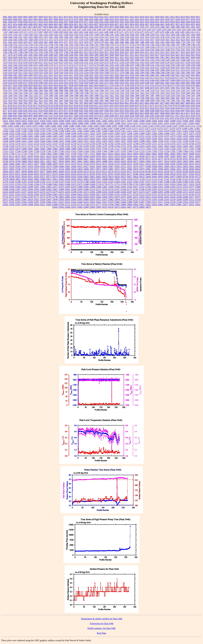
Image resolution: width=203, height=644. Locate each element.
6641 (86, 85)
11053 (166, 123)
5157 (182, 63)
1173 (35, 32)
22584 (49, 194)
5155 (172, 63)
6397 (152, 83)
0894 (91, 27)
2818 (112, 52)
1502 (56, 37)
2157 (96, 47)
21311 (49, 182)
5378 (122, 73)
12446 (55, 134)
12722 (30, 144)
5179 (96, 65)
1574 (61, 40)
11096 (108, 126)
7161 (10, 93)
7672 (122, 101)
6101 (137, 78)
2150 (61, 47)
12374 (154, 128)
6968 (147, 88)
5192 (157, 65)
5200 (198, 65)
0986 (122, 27)
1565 (15, 40)
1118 (34, 30)
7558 (30, 98)
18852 (74, 161)
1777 (127, 45)
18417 (185, 156)
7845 (15, 103)
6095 (112, 78)
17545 (154, 151)
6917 (91, 88)
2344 (147, 50)
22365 (80, 192)
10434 (18, 121)
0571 (86, 22)
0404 (86, 19)
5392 (178, 73)
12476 (198, 134)
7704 (162, 101)
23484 (123, 202)
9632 (25, 118)
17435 (92, 151)
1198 (55, 32)
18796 (18, 161)
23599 (24, 205)
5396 (188, 73)
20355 (111, 174)
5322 (25, 73)
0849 (167, 24)
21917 (136, 187)
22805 (67, 197)
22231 (185, 189)
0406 (96, 19)
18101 (198, 154)
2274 (86, 50)
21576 (43, 184)
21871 (55, 187)
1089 (178, 27)
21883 (86, 187)
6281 (96, 80)
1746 (188, 42)
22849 (105, 197)
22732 (167, 194)
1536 (183, 37)
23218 (173, 200)
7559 (36, 98)
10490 (148, 121)
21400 (92, 182)
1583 (107, 40)
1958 (15, 47)
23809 (129, 205)
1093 (198, 27)
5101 (147, 60)
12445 (49, 134)
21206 (179, 179)
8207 (86, 108)
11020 (154, 123)
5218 (66, 68)
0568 (71, 22)
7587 (101, 98)
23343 (12, 202)
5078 (41, 60)
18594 (67, 159)
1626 (193, 40)
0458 (178, 19)
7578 (81, 98)
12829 (5, 149)
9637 (35, 118)
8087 (183, 103)
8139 (61, 106)
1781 (147, 45)
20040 (191, 169)
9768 (192, 118)
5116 (20, 63)
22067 (55, 189)
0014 (66, 17)
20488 (154, 174)
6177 (183, 78)
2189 (36, 50)
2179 (198, 47)
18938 (129, 161)
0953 (101, 27)
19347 (24, 167)
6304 (152, 80)
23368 (30, 202)
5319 (10, 73)
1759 (56, 45)
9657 (70, 118)
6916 (86, 88)
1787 (178, 45)
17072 (98, 149)
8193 (25, 108)
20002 (173, 169)
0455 (162, 19)
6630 (36, 85)
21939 (148, 187)
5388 (157, 73)
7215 (117, 93)
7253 (167, 93)
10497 (167, 121)
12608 (18, 139)
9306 (167, 116)
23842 (136, 205)
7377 (41, 95)
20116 (92, 172)
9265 (86, 116)
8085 (178, 103)
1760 (61, 45)
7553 (15, 98)
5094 (122, 60)
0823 (86, 24)
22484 (154, 192)
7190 (86, 93)
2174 (178, 47)
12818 (136, 146)
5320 (15, 73)
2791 (36, 52)
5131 (86, 63)
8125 (25, 106)
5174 (71, 65)
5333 (81, 73)
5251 (30, 70)
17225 (160, 149)
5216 (56, 68)
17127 (117, 149)
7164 (15, 93)
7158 (193, 90)
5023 (183, 55)
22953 (167, 197)
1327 (61, 35)
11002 (99, 123)
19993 (154, 169)
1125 (69, 30)
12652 (92, 141)
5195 (173, 65)
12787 (105, 146)
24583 (123, 207)
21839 (12, 187)
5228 (112, 68)
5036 (51, 57)
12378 (172, 128)
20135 (117, 172)
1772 (117, 45)
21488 (167, 182)
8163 (117, 106)
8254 (193, 108)
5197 (183, 65)
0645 (178, 22)
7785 (178, 101)
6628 (25, 85)
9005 (178, 113)
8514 (117, 113)
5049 (107, 57)
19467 (111, 167)
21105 (142, 179)
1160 (169, 30)
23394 (43, 202)
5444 (142, 75)
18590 (61, 159)
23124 (136, 200)
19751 (55, 169)
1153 (134, 30)
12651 (86, 141)
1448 (5, 37)
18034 (129, 154)
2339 (122, 50)
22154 (111, 189)
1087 (167, 27)
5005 (96, 55)
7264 (10, 95)
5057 (142, 57)
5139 (127, 63)
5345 (101, 73)
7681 (132, 101)
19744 (43, 169)
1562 (198, 37)
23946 (67, 207)
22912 (136, 197)
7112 (112, 90)
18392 (173, 156)
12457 (123, 134)
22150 (105, 189)
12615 (61, 139)
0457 (173, 19)
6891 (71, 88)
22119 (92, 189)
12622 (105, 139)
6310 (183, 80)
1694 (167, 42)
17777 (36, 154)
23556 (185, 202)
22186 (142, 189)
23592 (5, 205)
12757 (179, 144)
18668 (117, 159)
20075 (37, 172)
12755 (173, 144)
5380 (127, 73)
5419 (81, 75)
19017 (160, 161)
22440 (117, 192)
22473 (136, 192)
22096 (86, 189)
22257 (24, 192)
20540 (12, 177)
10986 (25, 123)
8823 (142, 113)
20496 (167, 174)
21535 (24, 184)
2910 (142, 52)
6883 (41, 88)
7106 (102, 90)
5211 (30, 68)
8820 (137, 113)
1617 (152, 40)
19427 (86, 167)
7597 (132, 98)
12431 (24, 134)
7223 (147, 93)
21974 (185, 187)
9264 (81, 116)
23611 (43, 205)
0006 (30, 17)
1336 (86, 35)
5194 (167, 65)
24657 (129, 207)
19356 (30, 167)
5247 (10, 70)
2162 (117, 47)
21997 (18, 189)
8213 (117, 108)
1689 (147, 42)
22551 (12, 194)
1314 (5, 35)
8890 (147, 113)
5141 (137, 63)
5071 (5, 60)
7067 (193, 88)
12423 (185, 131)
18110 (5, 156)
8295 (25, 111)
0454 (157, 19)
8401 (142, 111)
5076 (31, 60)
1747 (193, 42)
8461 (5, 113)
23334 (198, 200)
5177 (86, 65)
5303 (137, 70)
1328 (66, 35)
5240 (173, 68)
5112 (198, 60)
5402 (20, 75)
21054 (130, 179)
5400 (10, 75)
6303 (147, 80)
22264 (30, 192)
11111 (193, 126)
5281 (71, 70)
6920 (107, 88)
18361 (135, 156)
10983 (6, 123)
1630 (198, 40)
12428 (5, 134)
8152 (101, 106)
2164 (127, 47)
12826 (185, 146)
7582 (86, 98)
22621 (67, 194)
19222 (154, 164)
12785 (92, 146)
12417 (154, 131)
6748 (127, 85)
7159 (198, 90)
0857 (5, 27)
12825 (179, 146)
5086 (81, 60)
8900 (173, 113)
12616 (67, 139)
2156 (91, 47)
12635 (185, 139)
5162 (10, 65)
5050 (112, 57)
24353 (105, 207)
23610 (36, 205)
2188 (30, 50)
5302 (132, 70)
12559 (160, 136)
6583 (20, 85)
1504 (66, 37)
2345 (152, 50)
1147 (104, 30)
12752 (160, 144)
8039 (122, 103)
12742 (111, 144)
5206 (5, 68)
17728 (24, 154)
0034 (142, 17)
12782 (74, 146)
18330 (117, 156)
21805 (148, 184)
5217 (61, 68)
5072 (10, 60)
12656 (117, 141)
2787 (15, 52)
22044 (30, 189)
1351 (157, 35)
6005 (10, 78)
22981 (12, 200)
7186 (66, 93)
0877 (41, 27)
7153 (167, 90)
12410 (117, 131)
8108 (198, 103)
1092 (193, 27)
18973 (136, 161)
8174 (157, 106)
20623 (123, 177)
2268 (56, 50)
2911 (147, 52)
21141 (160, 179)
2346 (157, 50)
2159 (107, 47)
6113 (152, 78)
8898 (162, 113)
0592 (122, 22)
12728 (61, 144)
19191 (129, 164)
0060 (15, 19)
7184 (56, 93)
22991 (24, 200)
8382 (86, 111)
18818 (30, 161)
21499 (185, 182)
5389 (162, 73)
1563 (5, 40)
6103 (147, 78)
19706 (18, 169)
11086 (65, 126)
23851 (142, 205)
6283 (107, 80)
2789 (25, 52)
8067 (157, 103)
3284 (41, 55)
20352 (105, 174)
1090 (183, 27)
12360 (67, 128)
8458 (198, 111)
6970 (152, 88)
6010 (20, 78)
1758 (51, 45)
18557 (49, 159)
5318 (5, 73)
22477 (148, 192)
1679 (101, 42)
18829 (61, 161)
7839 (10, 103)
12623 (111, 139)
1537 (188, 37)
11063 (4, 126)
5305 (147, 70)
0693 (46, 24)
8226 (152, 108)
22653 (86, 194)
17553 (160, 151)
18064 (148, 154)
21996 (12, 189)
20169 (166, 172)
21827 (185, 184)
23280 (179, 200)
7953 (56, 103)
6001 (198, 75)
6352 (51, 83)
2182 (15, 50)
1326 (56, 35)
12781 (67, 146)
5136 (111, 63)
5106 (173, 60)
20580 (61, 177)
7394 (71, 95)
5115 (15, 63)
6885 (51, 88)
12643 (36, 141)
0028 (112, 17)
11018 (142, 123)
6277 (76, 80)
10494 (154, 121)
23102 (123, 200)
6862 (198, 85)
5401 (15, 75)
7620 (30, 101)
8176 (167, 106)
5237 (157, 68)
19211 (142, 164)
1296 (187, 32)
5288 (101, 70)
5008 (112, 55)
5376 (112, 73)
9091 (15, 116)
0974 (107, 27)
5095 (127, 60)
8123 (20, 106)
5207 (10, 68)
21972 (179, 187)
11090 (78, 126)
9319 (198, 116)
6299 (127, 80)
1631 (5, 42)
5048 (101, 57)
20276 (55, 174)
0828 (101, 24)
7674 (127, 101)
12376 (160, 128)
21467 (142, 182)
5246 (5, 70)
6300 (132, 80)
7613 (5, 101)
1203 (81, 32)
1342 (117, 35)
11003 (105, 123)
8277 (5, 111)
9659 (76, 118)
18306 (86, 156)
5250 (25, 70)
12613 (49, 139)
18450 (198, 156)
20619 (111, 177)
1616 (147, 40)
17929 (74, 154)
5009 (117, 55)
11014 (130, 123)
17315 (5, 151)
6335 (15, 83)
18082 (173, 154)
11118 (18, 128)
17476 (123, 151)
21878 (67, 187)
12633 (173, 139)
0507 (15, 22)
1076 (142, 27)
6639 (76, 85)
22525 (198, 192)
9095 (30, 116)
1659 (41, 42)
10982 (198, 121)
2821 (127, 52)
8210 (101, 108)
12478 (12, 136)
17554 (167, 151)
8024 (112, 103)
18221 (42, 156)
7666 (107, 101)
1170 (21, 32)
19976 (142, 169)
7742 (167, 101)
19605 (167, 167)
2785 (5, 52)
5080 (51, 60)
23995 (98, 207)
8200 (56, 108)
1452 (25, 37)
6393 (137, 83)
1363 (167, 35)
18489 (24, 159)
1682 (112, 42)
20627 (129, 177)
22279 (55, 192)
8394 (127, 111)
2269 (61, 50)
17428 (80, 151)
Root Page (101, 633)
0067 (51, 19)
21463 (136, 182)
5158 (187, 63)
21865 (49, 187)
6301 (137, 80)
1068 (127, 27)
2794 (46, 52)
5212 (36, 68)
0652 (10, 24)
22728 (160, 194)
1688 (142, 42)
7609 (183, 98)
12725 (49, 144)
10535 (179, 121)
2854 (137, 52)
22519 (191, 192)
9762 (167, 118)
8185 (5, 108)
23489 (129, 202)
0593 (127, 22)
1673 (76, 42)
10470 (117, 121)
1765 (86, 45)
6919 (101, 88)
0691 (36, 24)
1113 (10, 30)
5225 (96, 68)
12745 (123, 144)
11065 (10, 126)
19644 (198, 167)
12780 (61, 146)
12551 (142, 136)
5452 (183, 75)
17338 (24, 151)
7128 (122, 90)
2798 (66, 52)
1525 (157, 37)
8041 (127, 103)
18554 (43, 159)
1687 (137, 42)
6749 (132, 85)
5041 (76, 57)
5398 (198, 73)
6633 (51, 85)
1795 (10, 47)
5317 (198, 70)
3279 (15, 55)
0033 (137, 17)
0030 (122, 17)
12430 (18, 134)
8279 (10, 111)
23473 (105, 202)
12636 (191, 139)
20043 (198, 169)
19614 (173, 167)
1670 (61, 42)
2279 (112, 50)
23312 (191, 200)
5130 (81, 63)
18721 (148, 159)
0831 (117, 24)
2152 (71, 47)
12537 (92, 136)
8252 (183, 108)
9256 (66, 116)
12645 (49, 141)
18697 (136, 159)
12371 (135, 128)
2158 (101, 47)
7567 (51, 98)
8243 (167, 108)
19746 (49, 169)
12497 (86, 136)
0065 (41, 19)
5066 (183, 57)
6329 (5, 83)
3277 (5, 55)
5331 (71, 73)
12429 (12, 134)
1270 (116, 32)
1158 (159, 30)
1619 (162, 40)
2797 (61, 52)
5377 (117, 73)
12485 (55, 136)
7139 (132, 90)
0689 (25, 24)
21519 (5, 184)
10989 (43, 123)
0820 (71, 24)
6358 (81, 83)
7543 (183, 95)
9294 (127, 116)
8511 (112, 113)
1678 (96, 42)
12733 (80, 144)
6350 (46, 83)
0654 (15, 24)
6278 (81, 80)
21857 (36, 187)
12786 (98, 146)
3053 (183, 52)
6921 (112, 88)
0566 (61, 22)
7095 (81, 90)
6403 (167, 83)
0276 (76, 19)
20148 (148, 172)
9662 (86, 118)
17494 (129, 151)
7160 (5, 93)
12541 (105, 136)
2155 (86, 47)
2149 (56, 47)
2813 (86, 52)
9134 (56, 116)
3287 (56, 55)
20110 (86, 172)
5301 (127, 70)
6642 (91, 85)
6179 (188, 78)
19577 (142, 167)
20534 (5, 177)
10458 (86, 121)
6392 (132, 83)
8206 (81, 108)
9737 (111, 118)
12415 (142, 131)
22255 (18, 192)
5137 (116, 63)
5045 (86, 57)
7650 (71, 101)
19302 (185, 164)
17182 (148, 149)
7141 (142, 90)
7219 (127, 93)
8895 (152, 113)
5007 (107, 55)
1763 (76, 45)
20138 (135, 172)
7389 (66, 95)
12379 (178, 128)
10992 (62, 123)
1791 (198, 45)
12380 (185, 128)
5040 (71, 57)
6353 (56, 83)
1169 (15, 32)
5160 (198, 63)
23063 (80, 200)
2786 (10, 52)
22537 (5, 194)
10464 (111, 121)
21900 (111, 187)
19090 (49, 164)
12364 (91, 128)
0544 (41, 22)
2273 (81, 50)
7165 (20, 93)
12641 (24, 141)
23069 (86, 200)
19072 (24, 164)
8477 (41, 113)
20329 (80, 174)
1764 (81, 45)
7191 (91, 93)
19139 (92, 164)
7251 (157, 93)
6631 (41, 85)
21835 (198, 184)
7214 (112, 93)
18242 (55, 156)
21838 (5, 187)
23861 (160, 205)
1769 (107, 45)
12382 (197, 128)
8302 (30, 111)
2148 (51, 47)
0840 (157, 24)
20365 (123, 174)
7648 (66, 101)
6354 (61, 83)
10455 (74, 121)
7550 (5, 98)
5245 (198, 68)
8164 (122, 106)
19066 (12, 164)
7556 (20, 98)
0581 (91, 22)
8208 (91, 108)
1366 (183, 35)
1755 (36, 45)
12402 (80, 131)
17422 (74, 151)
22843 (98, 197)
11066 (16, 126)
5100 (142, 60)
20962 (86, 179)
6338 (30, 83)
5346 (107, 73)
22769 (30, 197)
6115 (157, 78)
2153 (76, 47)
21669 (67, 184)
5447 (157, 75)
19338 (12, 167)
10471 (123, 121)
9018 (193, 113)
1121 (49, 30)
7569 (61, 98)
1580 (91, 40)
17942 (80, 154)
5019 (167, 55)
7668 (112, 101)
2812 (81, 52)
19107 (61, 164)
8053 (142, 103)
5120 (35, 63)
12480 (24, 136)
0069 (61, 19)
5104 (163, 60)
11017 (136, 123)
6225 (30, 80)
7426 (122, 95)
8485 (66, 113)
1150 (119, 30)
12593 (185, 136)
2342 (137, 50)
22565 (36, 194)
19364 (43, 167)
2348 (167, 50)
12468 (167, 134)
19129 (86, 164)
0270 (71, 19)
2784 (198, 50)
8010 (101, 103)
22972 (198, 197)
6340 (41, 83)
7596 (127, 98)
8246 (173, 108)
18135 (18, 156)
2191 (46, 50)
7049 (173, 88)
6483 (178, 83)
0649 (193, 22)
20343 (98, 174)
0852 (178, 24)
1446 (198, 35)
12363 (85, 128)
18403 (179, 156)
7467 (147, 95)
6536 (5, 85)
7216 (122, 93)
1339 (101, 35)
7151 (157, 90)
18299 (80, 156)
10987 (31, 123)
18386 (160, 156)
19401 (67, 167)
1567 (25, 40)
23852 (148, 205)
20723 (198, 177)
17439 (98, 151)
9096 (36, 116)
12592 (179, 136)
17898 (61, 154)
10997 (87, 123)
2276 (96, 50)
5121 (40, 63)
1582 (101, 40)
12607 (12, 139)
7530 (173, 95)
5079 (46, 60)
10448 (61, 121)
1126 (74, 30)
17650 (198, 151)
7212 (101, 93)
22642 (80, 194)
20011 (179, 169)
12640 (18, 141)
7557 (25, 98)
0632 (142, 22)
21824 (179, 184)
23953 (74, 207)
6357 (76, 83)
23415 (61, 202)
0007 (36, 17)
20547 (18, 177)
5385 (147, 73)
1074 (132, 27)
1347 (137, 35)
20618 (105, 177)
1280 (167, 32)
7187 (71, 93)
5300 (122, 70)
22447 (129, 192)
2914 (162, 52)
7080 (26, 90)
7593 (112, 98)
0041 (162, 17)
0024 (96, 17)
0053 (178, 17)
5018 (162, 55)
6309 (178, 80)
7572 (66, 98)
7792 (183, 101)
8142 (66, 106)
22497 (173, 192)
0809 (66, 24)
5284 (86, 70)
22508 (179, 192)
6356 (71, 83)
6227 (41, 80)
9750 (126, 118)
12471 (173, 134)
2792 (41, 52)
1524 (152, 37)
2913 (157, 52)
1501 (51, 37)
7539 (178, 95)
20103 (68, 172)
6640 (81, 85)
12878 (12, 149)
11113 (6, 128)
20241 (18, 174)
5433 (127, 75)
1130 (94, 30)
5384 (142, 73)
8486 (71, 113)
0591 (117, 22)
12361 (73, 128)
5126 (66, 63)
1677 (91, 42)
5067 (188, 57)
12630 (154, 139)
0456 (167, 19)
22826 (80, 197)
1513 (96, 37)
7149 (147, 90)
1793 (5, 47)
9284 (107, 116)
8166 (132, 106)
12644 (43, 141)
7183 (51, 93)
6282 (101, 80)
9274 (96, 116)
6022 (56, 78)
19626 (185, 167)
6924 (127, 88)
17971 (86, 154)
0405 (91, 19)
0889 (81, 27)
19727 (36, 169)
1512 (91, 37)
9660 (81, 118)
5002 (81, 55)
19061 (191, 161)
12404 (86, 131)
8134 (51, 106)
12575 (173, 136)
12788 (111, 146)
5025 (193, 55)
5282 (76, 70)
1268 (111, 32)
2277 (101, 50)
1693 (162, 42)
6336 (20, 83)
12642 (30, 141)
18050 (136, 154)
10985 (18, 123)
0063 (30, 19)
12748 (136, 144)
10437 (36, 121)
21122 (154, 179)
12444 (43, 134)
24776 (136, 207)
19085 (43, 164)
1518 (122, 37)
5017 (157, 55)
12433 (30, 134)
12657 (123, 141)
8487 (76, 113)
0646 (183, 22)
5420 (86, 75)
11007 (111, 123)
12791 (123, 146)
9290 (112, 116)
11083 (47, 126)
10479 (129, 121)
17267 (179, 149)
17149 (123, 149)
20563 (36, 177)
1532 (167, 37)
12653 (98, 141)
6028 (86, 78)
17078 (105, 149)
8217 (137, 108)
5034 (41, 57)
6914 (76, 88)
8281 (15, 111)
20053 (12, 172)
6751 (142, 85)
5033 (36, 57)
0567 (66, 22)
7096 (86, 90)
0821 (76, 24)
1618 (157, 40)
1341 (112, 35)
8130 (46, 106)
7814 (193, 101)
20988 (105, 179)
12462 (154, 134)
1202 (76, 32)
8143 (71, 106)
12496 (80, 136)
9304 (157, 116)
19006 (148, 161)
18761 (185, 159)
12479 (18, 136)
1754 (30, 45)
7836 (5, 103)
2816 (101, 52)
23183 (154, 200)
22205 (154, 189)
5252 (36, 70)
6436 (173, 83)
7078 (15, 90)
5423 (101, 75)
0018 (81, 17)
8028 (117, 103)
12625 (123, 139)
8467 (15, 113)
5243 (188, 68)
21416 (98, 182)
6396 (147, 83)
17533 (142, 151)
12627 (136, 139)
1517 (117, 37)
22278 (49, 192)
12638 (5, 141)
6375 (107, 83)
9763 (172, 118)
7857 (30, 103)
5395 (183, 73)
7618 (20, 101)
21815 (167, 184)
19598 (154, 167)
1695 (173, 42)
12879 (18, 149)
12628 (142, 139)
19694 (12, 169)
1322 (41, 35)
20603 (92, 177)
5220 (71, 68)
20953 (80, 179)
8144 (76, 106)
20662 (167, 177)
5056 (137, 57)
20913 (55, 179)
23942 (55, 207)
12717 (24, 144)
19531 (129, 167)
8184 (198, 106)
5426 (117, 75)
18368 (142, 156)
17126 (111, 149)
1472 (41, 37)
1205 (91, 32)
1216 (101, 32)
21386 (86, 182)
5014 (142, 55)
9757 (147, 118)
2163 (122, 47)
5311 (178, 70)
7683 (137, 101)
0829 (107, 24)
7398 (76, 95)
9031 (5, 116)
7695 (142, 101)
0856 (198, 24)
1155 (144, 30)
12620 (92, 139)
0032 (132, 17)
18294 (73, 156)
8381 (81, 111)
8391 (112, 111)
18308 (92, 156)
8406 (147, 111)
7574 (71, 98)
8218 (142, 108)
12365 (98, 128)
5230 (122, 68)
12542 (111, 136)
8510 (107, 113)
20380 (136, 174)
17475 (117, 151)
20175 (173, 172)
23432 (67, 202)
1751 (15, 45)
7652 (76, 101)
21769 (123, 184)
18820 (36, 161)
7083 (41, 90)
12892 (80, 149)
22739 (173, 194)
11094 (102, 126)
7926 (51, 103)
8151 (96, 106)
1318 (25, 35)
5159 (193, 63)
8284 (20, 111)
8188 (10, 108)
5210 (25, 68)
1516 (112, 37)
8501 (101, 113)
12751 (154, 144)
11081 (41, 126)
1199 (60, 32)
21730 (105, 184)
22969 (185, 197)
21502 (198, 182)
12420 (173, 131)
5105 (168, 60)
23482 (117, 202)
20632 (142, 177)
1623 (178, 40)
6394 (142, 83)
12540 (98, 136)
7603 (157, 98)
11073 (23, 126)
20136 (123, 172)
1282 (177, 32)
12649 (74, 141)
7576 (76, 98)
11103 (151, 126)
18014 (111, 154)
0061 (20, 19)
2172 (167, 47)
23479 (111, 202)
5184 (122, 65)
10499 (173, 121)
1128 (84, 30)
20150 (154, 172)
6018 (36, 78)
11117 (12, 128)
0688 (20, 24)
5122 (45, 63)
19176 (117, 164)
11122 (30, 128)
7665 (101, 101)
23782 (105, 205)
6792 (178, 85)
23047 (49, 200)
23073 (105, 200)
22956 (173, 197)
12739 (98, 144)
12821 (154, 146)
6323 (193, 80)
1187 (40, 32)
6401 (162, 83)
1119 (39, 30)
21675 (80, 184)
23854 (154, 205)
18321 (104, 156)
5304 (142, 70)
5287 (96, 70)
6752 (147, 85)
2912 (152, 52)
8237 (162, 108)
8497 (86, 113)
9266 (91, 116)
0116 (66, 19)
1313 (197, 32)
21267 (197, 179)
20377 (129, 174)
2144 (30, 47)
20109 (80, 172)
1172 (31, 32)
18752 (173, 159)
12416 (148, 131)
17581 (173, 151)
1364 (173, 35)
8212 (112, 108)
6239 (56, 80)
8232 (157, 108)
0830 (112, 24)
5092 (112, 60)
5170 (51, 65)
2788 (20, 52)
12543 (117, 136)
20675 (173, 177)
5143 (147, 63)
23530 (173, 202)
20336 (92, 174)
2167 (142, 47)
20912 (49, 179)
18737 (160, 159)
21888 (92, 187)
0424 (142, 19)
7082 (36, 90)
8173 (152, 106)
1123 (59, 30)
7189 (81, 93)
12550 (136, 136)
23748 (86, 205)
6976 (167, 88)
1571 (46, 40)
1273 (131, 32)
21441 (123, 182)
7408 (96, 95)
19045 (179, 161)
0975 (112, 27)
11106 (169, 126)
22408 (98, 192)
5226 (101, 68)
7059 (183, 88)
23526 (167, 202)
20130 (98, 172)
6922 (117, 88)
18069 (160, 154)
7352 (30, 95)
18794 (12, 161)
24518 (111, 207)
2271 (71, 50)
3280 (20, 55)
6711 (107, 85)
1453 (30, 37)
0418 (112, 19)
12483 (43, 136)
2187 (25, 50)
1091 (188, 27)
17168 (136, 149)
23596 (12, 205)
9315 (188, 116)
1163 (184, 30)
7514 (162, 95)
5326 (46, 73)
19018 (167, 161)
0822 (81, 24)
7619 (25, 101)
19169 (111, 164)
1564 (10, 40)
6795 (193, 85)
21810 (154, 184)
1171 (25, 32)
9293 (122, 116)
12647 (61, 141)
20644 (154, 177)
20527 (185, 174)
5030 (20, 57)
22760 (24, 197)
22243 (5, 192)
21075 (136, 179)
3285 (46, 55)
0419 (117, 19)
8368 (46, 111)
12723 (36, 144)
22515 (185, 192)
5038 (61, 57)
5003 (86, 55)
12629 (148, 139)
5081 (56, 60)
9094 (25, 116)
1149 (114, 30)
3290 (71, 55)
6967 (142, 88)
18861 (80, 161)
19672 (5, 169)
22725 (154, 194)
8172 (147, 106)
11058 (191, 123)
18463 (12, 159)
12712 (5, 144)
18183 (36, 156)
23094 (117, 200)
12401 (74, 131)
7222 (142, 93)
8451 (193, 111)
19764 (61, 169)
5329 (61, 73)
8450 (188, 111)
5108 (183, 60)
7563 (41, 98)
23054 (67, 200)
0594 (132, 22)
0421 (127, 19)
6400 (157, 83)
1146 (99, 30)
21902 (117, 187)
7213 (107, 93)
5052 (122, 57)
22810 (74, 197)
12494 (74, 136)
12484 (49, 136)
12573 (167, 136)
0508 (20, 22)
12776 (43, 146)
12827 (191, 146)
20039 (185, 169)
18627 (86, 159)
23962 (80, 207)
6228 (46, 80)
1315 (10, 35)
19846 (86, 169)
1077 (147, 27)
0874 (25, 27)
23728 (74, 205)
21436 (117, 182)
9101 (46, 116)
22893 (129, 197)
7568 (56, 98)
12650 (80, 141)
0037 (152, 17)
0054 (183, 17)
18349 (129, 156)
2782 (188, 50)
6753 (152, 85)
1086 (162, 27)
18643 (98, 159)
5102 (152, 60)
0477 (188, 19)
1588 (132, 40)
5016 (152, 55)
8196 (36, 108)
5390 (167, 73)
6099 (132, 78)
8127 (35, 106)
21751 (111, 184)
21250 (191, 179)
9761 (162, 118)
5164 (20, 65)
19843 (80, 169)
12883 (43, 149)
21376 (74, 182)
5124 (56, 63)
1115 (19, 30)
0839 (152, 24)
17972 (92, 154)
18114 (11, 156)
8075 (162, 103)
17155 (129, 149)
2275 (91, 50)
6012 (31, 78)
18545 (36, 159)
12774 (30, 146)
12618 (80, 139)
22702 (117, 194)
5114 (10, 63)
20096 (61, 172)
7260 (188, 93)
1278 (157, 32)
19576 (136, 167)
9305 (162, 116)
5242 (183, 68)
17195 (154, 149)
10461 (98, 121)
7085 (51, 90)
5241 (178, 68)
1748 (198, 42)
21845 (24, 187)
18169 (30, 156)
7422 (112, 95)
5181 (107, 65)
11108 (181, 126)
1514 (101, 37)
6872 (5, 88)
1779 (137, 45)
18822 (49, 161)
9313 (183, 116)
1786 (173, 45)
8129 (40, 106)
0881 (56, 27)
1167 (6, 32)
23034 (43, 200)
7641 (51, 101)
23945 (61, 207)
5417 (71, 75)
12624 (117, 139)
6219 (5, 80)
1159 (164, 30)
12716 (18, 144)
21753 (117, 184)
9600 (5, 118)
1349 (147, 35)
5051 (117, 57)
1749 (5, 45)
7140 (137, 90)
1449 (10, 37)
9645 (45, 118)
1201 (70, 32)
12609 (24, 139)
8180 (183, 106)
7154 (172, 90)
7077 (10, 90)
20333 (86, 174)
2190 (41, 50)
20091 (55, 172)
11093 (96, 126)
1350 (152, 35)
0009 (41, 17)
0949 (96, 27)
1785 (167, 45)
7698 (147, 101)
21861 (43, 187)
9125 (51, 116)
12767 (198, 144)
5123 (50, 63)
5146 (162, 63)
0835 (137, 24)
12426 (198, 131)
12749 (142, 144)
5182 (112, 65)
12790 (117, 146)
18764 (191, 159)
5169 (46, 65)
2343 (142, 50)
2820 (122, 52)
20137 (129, 172)
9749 (121, 118)
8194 (30, 108)
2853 (132, 52)
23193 (167, 200)
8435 (167, 111)
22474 (142, 192)
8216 (132, 108)
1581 (96, 40)
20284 (61, 174)
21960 (167, 187)
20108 (74, 172)
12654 (105, 141)
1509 (76, 37)
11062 (197, 123)
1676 (86, 42)
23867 (167, 205)
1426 (193, 35)
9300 (137, 116)
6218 (198, 78)
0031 (127, 17)
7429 (127, 95)
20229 (12, 174)
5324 (36, 73)
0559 (46, 22)
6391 (127, 83)
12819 (142, 146)
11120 (24, 128)
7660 (86, 101)
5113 (5, 63)
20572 (43, 177)
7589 (107, 98)
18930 (123, 161)
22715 (129, 194)
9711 (101, 118)
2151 (66, 47)
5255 (46, 70)
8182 (188, 106)
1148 (109, 30)
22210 (160, 189)
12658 (129, 141)
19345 (18, 167)
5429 (122, 75)
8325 (36, 111)
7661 (91, 101)
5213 (41, 68)
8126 (30, 106)
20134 (111, 172)
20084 (49, 172)
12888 (67, 149)
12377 (166, 128)
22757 (18, 197)
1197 (50, 32)
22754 (5, 197)
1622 (173, 40)
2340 (127, 50)
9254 (61, 116)
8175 (162, 106)
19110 (67, 164)
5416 (66, 75)
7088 (61, 90)
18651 (105, 159)
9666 (91, 118)
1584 (112, 40)
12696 (154, 141)
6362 (101, 83)
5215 (51, 68)
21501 (191, 182)
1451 (20, 37)
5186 (127, 65)
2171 (162, 47)
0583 (101, 22)
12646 (55, 141)
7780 (173, 101)
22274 (43, 192)
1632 (10, 42)
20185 (179, 172)
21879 (74, 187)
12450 (80, 134)
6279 (86, 80)
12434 (36, 134)
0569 (76, 22)
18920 (117, 161)
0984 (117, 27)
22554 (18, 194)
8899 (167, 113)
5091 (107, 60)
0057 (198, 17)
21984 (198, 187)
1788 (183, 45)
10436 (30, 121)
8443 (173, 111)
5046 (91, 57)
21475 (148, 182)
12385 (18, 131)
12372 (141, 128)
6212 (193, 78)
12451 (86, 134)
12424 (191, 131)
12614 (55, 139)
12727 (55, 144)
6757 (173, 85)
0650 (198, 22)
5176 (81, 65)
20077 (43, 172)
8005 (86, 103)
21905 (123, 187)
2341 (132, 50)
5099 (137, 60)
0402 (81, 19)
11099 (127, 126)
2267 (51, 50)
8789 (122, 113)
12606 (5, 139)
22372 (86, 192)
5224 (91, 68)
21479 (154, 182)
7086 (56, 90)
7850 (25, 103)
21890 (98, 187)
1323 (46, 35)
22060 (43, 189)
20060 (30, 172)
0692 (41, 24)
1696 (178, 42)
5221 (76, 68)
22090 (74, 189)
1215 (96, 32)
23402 (49, 202)
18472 (18, 159)
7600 (147, 98)
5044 (81, 57)
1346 (132, 35)
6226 (36, 80)
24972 (148, 207)
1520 (132, 37)
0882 (61, 27)
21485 (160, 182)
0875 (30, 27)
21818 (173, 184)
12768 (5, 146)
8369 (51, 111)
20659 (160, 177)
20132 (104, 172)
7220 (132, 93)
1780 (142, 45)
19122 (80, 164)
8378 (71, 111)
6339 (36, 83)
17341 (30, 151)
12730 (74, 144)
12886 (61, 149)
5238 (162, 68)
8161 (106, 106)
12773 (24, 146)
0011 (51, 17)
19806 (67, 169)
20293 (67, 174)
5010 (122, 55)
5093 (117, 60)
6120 (172, 78)
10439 (43, 121)
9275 (101, 116)
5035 (46, 57)
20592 (74, 177)
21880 (80, 187)
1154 (139, 30)
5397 (193, 73)
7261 (193, 93)
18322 (111, 156)
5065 (178, 57)
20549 (24, 177)
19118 (74, 164)
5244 (193, 68)
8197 (41, 108)
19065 (5, 164)
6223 (20, 80)
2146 (41, 47)
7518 (167, 95)
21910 (129, 187)
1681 (107, 42)
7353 (36, 95)
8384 (96, 111)
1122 (54, 30)
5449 (167, 75)
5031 (25, 57)
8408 (152, 111)
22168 (123, 189)
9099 (41, 116)
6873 (10, 88)
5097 (132, 60)
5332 (76, 73)
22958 (179, 197)
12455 (111, 134)
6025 (71, 78)
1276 (147, 32)
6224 (25, 80)
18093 (179, 154)
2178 (193, 47)
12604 (191, 136)
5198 (188, 65)
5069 (198, 57)
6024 (66, 78)
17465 (105, 151)
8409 (157, 111)
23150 (148, 200)
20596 (80, 177)
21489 (173, 182)
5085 (76, 60)
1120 (44, 30)
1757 (46, 45)
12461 (148, 134)
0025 (101, 17)
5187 (132, 65)
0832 (122, 24)
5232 (132, 68)
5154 (167, 63)
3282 (30, 55)
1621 (167, 40)
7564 (46, 98)
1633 (15, 42)
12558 (154, 136)
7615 (15, 101)
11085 (59, 126)
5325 (41, 73)
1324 (51, 35)
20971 (99, 179)
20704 (191, 177)
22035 (24, 189)
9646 (50, 118)
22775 (43, 197)
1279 (162, 32)
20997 (117, 179)
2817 (107, 52)
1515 (107, 37)
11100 (133, 126)
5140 (132, 63)
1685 (127, 42)
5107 (178, 60)
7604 (162, 98)
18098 (191, 154)
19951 (123, 169)
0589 (112, 22)
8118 (10, 106)
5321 (20, 73)
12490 (67, 136)
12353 (54, 128)
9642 (40, 118)
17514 (136, 151)
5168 (41, 65)
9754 (136, 118)
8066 (152, 103)
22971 (191, 197)
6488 (198, 83)
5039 (66, 57)
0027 (107, 17)
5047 (96, 57)
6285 (117, 80)
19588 (148, 167)
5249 (20, 70)
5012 (132, 55)
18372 (148, 156)
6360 (91, 83)
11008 (117, 123)
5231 (127, 68)
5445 (147, 75)
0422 (132, 19)
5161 (5, 65)
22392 (92, 192)
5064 (173, 57)
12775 (36, 146)
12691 (148, 141)
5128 (76, 63)
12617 (74, 139)
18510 (30, 159)
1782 (152, 45)
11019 (148, 123)
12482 (36, 136)
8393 (122, 111)
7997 (81, 103)
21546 (30, 184)
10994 (68, 123)
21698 (92, 184)
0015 (71, 17)
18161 (24, 156)
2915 (167, 52)
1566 (20, 40)
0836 (142, 24)
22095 (80, 189)
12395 (49, 131)
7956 (61, 103)
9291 (117, 116)
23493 (136, 202)
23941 (198, 205)
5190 (147, 65)
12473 (185, 134)
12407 (98, 131)
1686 (132, 42)
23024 (30, 200)
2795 (51, 52)
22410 (105, 192)
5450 (173, 75)
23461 (98, 202)
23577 (198, 202)
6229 (51, 80)
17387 (55, 151)
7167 (30, 93)
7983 (76, 103)
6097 (122, 78)
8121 (15, 106)
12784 (86, 146)
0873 (20, 27)
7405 (91, 95)
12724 (43, 144)
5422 (96, 75)
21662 (55, 184)
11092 (90, 126)
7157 (188, 90)
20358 (117, 174)
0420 (122, 19)
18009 (98, 154)
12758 (185, 144)
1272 (126, 32)
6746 (117, 85)
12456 (117, 134)
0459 (183, 19)
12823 (167, 146)
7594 (117, 98)
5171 (56, 65)
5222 (81, 68)
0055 (188, 17)
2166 (137, 47)
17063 (92, 149)
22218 (173, 189)
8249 (178, 108)
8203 (66, 108)
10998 (93, 123)
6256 (61, 80)
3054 (188, 52)
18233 (49, 156)
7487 (152, 95)
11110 (187, 126)
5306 (152, 70)
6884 (46, 88)
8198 (46, 108)
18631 (92, 159)
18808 (24, 161)
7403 (86, 95)
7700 (157, 101)
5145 (157, 63)
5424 (107, 75)
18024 (117, 154)
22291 (61, 192)
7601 (152, 98)
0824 (91, 24)
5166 (30, 65)
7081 (31, 90)
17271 (185, 149)
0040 (157, 17)
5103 (157, 60)
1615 (142, 40)
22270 (36, 192)
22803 (61, 197)
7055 (178, 88)
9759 (157, 118)
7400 (81, 95)
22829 (86, 197)
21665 (61, 184)
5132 (91, 63)
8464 (10, 113)
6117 (162, 78)
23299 (185, 200)
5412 (46, 75)
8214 (122, 108)
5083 (66, 60)
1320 (30, 35)
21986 (5, 189)
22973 (5, 200)
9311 (172, 116)
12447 (61, 134)
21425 (105, 182)
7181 (41, 93)
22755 (12, 197)
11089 (72, 126)
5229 (117, 68)
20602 (86, 177)
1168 (11, 32)
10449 (67, 121)
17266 (173, 149)
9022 (198, 113)
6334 (10, 83)
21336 (55, 182)
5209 (20, 68)
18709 (142, 159)
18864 (92, 161)
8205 (76, 108)
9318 (193, 116)
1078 (152, 27)
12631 (160, 139)
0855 (193, 24)
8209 (96, 108)
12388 (30, 131)
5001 (76, 55)
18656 (111, 159)
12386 (24, 131)
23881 (179, 205)
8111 (5, 106)
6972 (157, 88)
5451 (178, 75)
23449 (80, 202)
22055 (36, 189)
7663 (96, 101)
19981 (148, 169)
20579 (55, 177)
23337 (5, 202)
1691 (152, 42)
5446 (152, 75)
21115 (148, 179)
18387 (166, 156)
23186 (160, 200)
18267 (61, 156)
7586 (96, 98)
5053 (127, 57)
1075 (137, 27)
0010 (46, 17)
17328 (18, 151)
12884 (49, 149)
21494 (179, 182)
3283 (36, 55)
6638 (71, 85)
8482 (56, 113)
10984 (12, 123)
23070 (92, 200)
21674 (74, 184)
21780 (129, 184)
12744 (117, 144)
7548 (198, 95)
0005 (25, 17)
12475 (191, 134)
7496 (157, 95)
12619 (86, 139)
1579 (86, 40)
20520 (173, 174)
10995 (74, 123)
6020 (46, 78)
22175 (129, 189)
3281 (25, 55)
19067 (18, 164)
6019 (41, 78)
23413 (55, 202)
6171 (177, 78)
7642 (56, 101)
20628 (136, 177)
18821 (43, 161)
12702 (173, 141)
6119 (167, 78)
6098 (127, 78)
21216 (185, 179)
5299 (117, 70)
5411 (41, 75)
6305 (157, 80)
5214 (46, 68)
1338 (96, 35)
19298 (179, 164)
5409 (30, 75)
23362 (24, 202)
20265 (36, 174)
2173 (173, 47)
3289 (66, 55)
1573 (56, 40)
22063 (49, 189)
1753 (25, 45)
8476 (36, 113)
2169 (152, 47)
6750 (137, 85)
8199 (51, 108)
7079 (20, 90)
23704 (61, 205)
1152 (129, 30)
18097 (185, 154)
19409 (74, 167)
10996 (80, 123)
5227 (107, 68)
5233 (137, 68)
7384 (61, 95)
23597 (18, 205)
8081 (167, 103)
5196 (178, 65)
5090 (102, 60)
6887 (56, 88)
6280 (91, 80)
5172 (61, 65)
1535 (178, 37)
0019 (86, 17)
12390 (36, 131)
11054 (172, 123)
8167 (137, 106)
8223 (147, 108)
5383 (137, 73)
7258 (183, 93)
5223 (86, 68)
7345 (20, 95)
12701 (167, 141)
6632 (46, 85)
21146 (173, 179)
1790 (193, 45)
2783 (193, 50)
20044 (5, 172)
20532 (198, 174)
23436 (74, 202)
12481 (30, 136)
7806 (188, 101)
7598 (137, 98)
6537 (10, 85)
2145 (36, 47)
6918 (96, 88)
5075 (26, 60)
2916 (173, 52)
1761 (66, 45)
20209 (191, 172)
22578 (43, 194)
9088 (10, 116)
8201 (61, 108)
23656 (49, 205)
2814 (91, 52)
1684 (122, 42)
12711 (198, 141)
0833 (127, 24)
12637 (198, 139)
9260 (76, 116)
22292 (67, 192)
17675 (5, 154)
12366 (104, 128)
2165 (132, 47)
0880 (51, 27)
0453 (152, 19)
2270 (66, 50)
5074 (20, 60)
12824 (173, 146)
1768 (101, 45)
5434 (132, 75)
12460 (142, 134)
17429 (86, 151)
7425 (117, 95)
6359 (86, 83)
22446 (123, 192)
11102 (145, 126)
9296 (132, 116)
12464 (160, 134)
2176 (188, 47)
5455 (193, 75)
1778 (132, 45)
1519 (127, 37)
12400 (67, 131)
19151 (105, 164)
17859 (43, 154)
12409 (111, 131)
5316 (193, 70)
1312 (192, 32)
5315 (188, 70)
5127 (71, 63)
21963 (173, 187)
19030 (173, 161)
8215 (127, 108)
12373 (147, 128)
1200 (65, 32)
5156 (177, 63)
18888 (105, 161)
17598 (179, 151)
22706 (123, 194)
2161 (112, 47)
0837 (147, 24)
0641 (157, 22)
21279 (5, 182)
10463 (105, 121)
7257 (178, 93)
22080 (61, 189)
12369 (123, 128)
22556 (30, 194)
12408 (105, 131)
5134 (101, 63)
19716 (24, 169)
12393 (43, 131)
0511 (35, 22)
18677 (123, 159)
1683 (117, 42)
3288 (61, 55)
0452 (147, 19)
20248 (30, 174)
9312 (178, 116)
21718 (98, 184)
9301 (142, 116)
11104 (157, 126)
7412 (101, 95)
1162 (179, 30)
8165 (127, 106)
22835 (92, 197)
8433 (162, 111)
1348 (142, 35)
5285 (91, 70)
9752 (131, 118)
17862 (49, 154)
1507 (71, 37)
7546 (188, 95)
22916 (142, 197)
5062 (162, 57)
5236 (152, 68)
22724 (148, 194)
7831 (198, 101)
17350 (36, 151)
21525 (12, 184)
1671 (66, 42)
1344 (122, 35)
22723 (142, 194)
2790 (30, 52)
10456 (80, 121)
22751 (198, 194)
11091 (84, 126)
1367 (188, 35)
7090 (71, 90)
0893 (86, 27)
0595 (137, 22)
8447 (183, 111)
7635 (46, 101)
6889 (66, 88)
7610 (188, 98)
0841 (162, 24)
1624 (183, 40)
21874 (61, 187)
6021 (51, 78)
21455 (129, 182)
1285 (182, 32)
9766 (187, 118)
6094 (107, 78)
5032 (30, 57)
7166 (25, 93)
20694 (179, 177)
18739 (167, 159)
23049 (55, 200)
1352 (162, 35)
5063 (167, 57)
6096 (117, 78)
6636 (61, 85)
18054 (142, 154)
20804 (12, 179)
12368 (116, 128)
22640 (74, 194)
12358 (60, 128)
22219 (179, 189)
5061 (157, 57)
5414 (56, 75)
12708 (185, 141)
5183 (117, 65)
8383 (91, 111)
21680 (86, 184)
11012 (124, 123)
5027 (5, 57)
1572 (51, 40)
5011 (127, 55)
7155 (177, 90)
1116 (24, 30)
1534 (173, 37)
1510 (81, 37)
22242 (198, 189)
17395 (61, 151)
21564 (36, 184)
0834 (132, 24)
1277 (152, 32)
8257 (198, 108)
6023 (61, 78)
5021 (178, 55)
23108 (129, 200)
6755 (162, 85)
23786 (111, 205)
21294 (30, 182)
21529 (18, 184)
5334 (86, 73)
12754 (167, 144)
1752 (20, 45)
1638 (36, 42)
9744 (116, 118)
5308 (162, 70)
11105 (163, 126)
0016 (76, 17)
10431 (5, 121)
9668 (96, 118)
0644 (173, 22)
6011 (25, 78)
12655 (111, 141)
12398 (61, 131)
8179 (177, 106)
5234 (142, 68)
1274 (136, 32)
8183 (193, 106)
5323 (30, 73)
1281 (172, 32)
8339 (41, 111)
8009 (96, 103)
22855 (111, 197)
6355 (66, 83)
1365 (178, 35)
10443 (55, 121)
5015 (147, 55)
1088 (173, 27)
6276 (71, 80)
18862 (86, 161)
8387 (101, 111)
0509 (25, 22)
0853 (183, 24)
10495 (160, 121)
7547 (193, 95)
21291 (24, 182)
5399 (5, 75)
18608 (80, 159)
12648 (67, 141)
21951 (160, 187)
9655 (65, 118)
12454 (105, 134)
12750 (148, 144)
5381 (132, 73)
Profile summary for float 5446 (101, 628)
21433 (111, 182)
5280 (66, 70)
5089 (97, 60)
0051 (167, 17)
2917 (178, 52)
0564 (51, 22)
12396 (55, 131)
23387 (36, 202)
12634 (179, 139)
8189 (15, 108)
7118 (117, 90)
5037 (56, 57)
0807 (61, 24)
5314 (183, 70)
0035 (147, 17)
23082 (111, 200)
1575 (66, 40)
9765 (182, 118)
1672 (71, 42)
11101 (139, 126)
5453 (188, 75)
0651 (5, 24)
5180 (101, 65)
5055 (132, 57)
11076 (35, 126)
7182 (46, 93)
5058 (147, 57)
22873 (123, 197)
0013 (61, 17)
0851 (173, 24)
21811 (160, 184)
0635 (147, 22)
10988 (37, 123)
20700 (185, 177)
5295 (107, 70)
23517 (160, 202)
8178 (172, 106)
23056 (74, 200)
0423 (137, 19)
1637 (30, 42)
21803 (142, 184)
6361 (96, 83)
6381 (112, 83)
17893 (55, 154)
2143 (25, 47)
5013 (137, 55)
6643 (96, 85)
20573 (49, 177)
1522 (142, 37)
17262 (167, 149)
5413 (51, 75)
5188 (137, 65)
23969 (86, 207)
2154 (81, 47)
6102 (142, 78)
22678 (105, 194)
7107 (107, 90)
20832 (18, 179)
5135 (106, 63)
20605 (98, 177)
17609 (185, 151)
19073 (30, 164)
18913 (111, 161)
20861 (37, 179)
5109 (188, 60)
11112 (199, 126)
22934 (154, 197)
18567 (55, 159)
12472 (179, 134)
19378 (49, 167)
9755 (142, 118)
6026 (76, 78)
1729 (183, 42)
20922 (61, 179)
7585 (91, 98)
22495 (160, 192)
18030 (123, 154)
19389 (55, 167)
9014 (183, 113)
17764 (30, 154)
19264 (160, 164)
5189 (142, 65)
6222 (15, 80)
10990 (49, 123)
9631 (20, 118)
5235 (147, 68)
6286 (122, 80)
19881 (111, 169)
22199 (148, 189)
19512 (123, 167)
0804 (51, 24)
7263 (5, 95)
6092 (97, 78)
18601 (74, 159)
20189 (185, 172)
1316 (15, 35)
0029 (117, 17)
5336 (91, 73)
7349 (25, 95)
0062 (25, 19)
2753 (173, 50)
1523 (147, 37)
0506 (10, 22)
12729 (67, 144)
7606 (173, 98)
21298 (36, 182)
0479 (198, 19)
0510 (30, 22)
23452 (86, 202)
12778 (49, 146)
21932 (142, 187)
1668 (51, 42)
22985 (18, 200)
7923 (46, 103)
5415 (61, 75)
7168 (36, 93)
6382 (117, 83)
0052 (173, 17)
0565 (56, 22)
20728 (6, 179)
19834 (74, 169)
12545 (123, 136)
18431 (191, 156)
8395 (132, 111)
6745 (112, 85)
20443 (142, 174)
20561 (30, 177)
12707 (179, 141)
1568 (30, 40)
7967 (66, 103)
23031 (36, 200)
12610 (30, 139)
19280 (166, 164)
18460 (5, 159)
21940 (154, 187)
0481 (5, 22)
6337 (25, 83)
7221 (137, 93)
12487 (61, 136)
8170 (142, 106)
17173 (142, 149)
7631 (41, 101)
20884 (43, 179)
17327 (12, 151)
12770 (18, 146)
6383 (122, 83)
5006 (101, 55)
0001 (5, 17)
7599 (142, 98)
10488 (142, 121)
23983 (92, 207)
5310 (173, 70)
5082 (61, 60)
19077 (37, 164)
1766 (91, 45)
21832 (191, 184)
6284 (112, 80)
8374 (61, 111)
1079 (157, 27)
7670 (117, 101)
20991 (111, 179)
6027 (81, 78)
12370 (129, 128)
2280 (117, 50)
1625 (188, 40)
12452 (92, 134)
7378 (46, 95)
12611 (36, 139)
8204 (71, 108)
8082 (173, 103)
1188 (45, 32)
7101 (91, 90)
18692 (129, 159)
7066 (188, 88)
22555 (24, 194)
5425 (112, 75)
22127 (98, 189)
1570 (41, 40)
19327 (5, 167)
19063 (198, 161)
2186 (20, 50)
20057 (18, 172)
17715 (18, 154)
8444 (178, 111)
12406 (92, 131)
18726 (154, 159)
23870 (173, 205)
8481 (51, 113)
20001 (167, 169)
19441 (92, 167)
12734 (86, 144)
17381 (49, 151)
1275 (142, 32)
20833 (24, 179)
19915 (117, 169)
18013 (105, 154)
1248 (106, 32)
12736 (92, 144)
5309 (167, 70)
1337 (91, 35)
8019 (107, 103)
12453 (98, 134)
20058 (24, 172)
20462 (148, 174)
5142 (142, 63)
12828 (198, 146)
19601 (160, 167)
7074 (5, 90)
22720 (136, 194)
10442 (49, 121)
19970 (136, 169)
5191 (152, 65)
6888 (61, 88)
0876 (36, 27)
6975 (162, 88)
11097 (114, 126)
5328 (56, 73)
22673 (98, 194)
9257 (71, 116)
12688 (142, 141)
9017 (188, 113)
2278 (107, 50)
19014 (154, 161)
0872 (15, 27)
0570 (81, 22)
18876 (98, 161)
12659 (136, 141)
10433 (12, 121)
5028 (10, 57)
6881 (30, 88)
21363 (67, 182)
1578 (81, 40)
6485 (188, 83)
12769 (12, 146)
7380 (51, 95)
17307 (191, 149)
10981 (191, 121)
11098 (120, 126)
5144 (152, 63)
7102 (97, 90)
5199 (193, 65)
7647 (61, 101)
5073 (15, 60)
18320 (98, 156)
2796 (56, 52)
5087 (86, 60)
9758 (152, 118)
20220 (198, 172)
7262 (198, 93)
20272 (49, 174)
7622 (36, 101)
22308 (74, 192)
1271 (121, 32)
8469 (20, 113)
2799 (71, 52)
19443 (98, 167)
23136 (142, 200)
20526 (179, 174)
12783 (80, 146)
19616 (179, 167)
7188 (76, 93)
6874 (15, 88)
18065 (154, 154)
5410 (36, 75)
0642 (162, 22)
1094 (5, 30)
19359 (36, 167)
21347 (61, 182)
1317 (20, 35)
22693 (111, 194)
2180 (5, 50)
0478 (193, 19)
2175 (183, 47)
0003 (15, 17)
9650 (55, 118)
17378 (43, 151)
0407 (101, 19)
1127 (79, 30)
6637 (66, 85)
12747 (129, 144)
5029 (15, 57)
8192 (20, 108)
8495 (81, 113)
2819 (117, 52)
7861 (36, 103)
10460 (92, 121)
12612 (43, 139)
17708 (12, 154)
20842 (30, 179)
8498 (91, 113)
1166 (199, 30)
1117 (29, 30)
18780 (5, 161)
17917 (67, 154)
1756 (41, 45)
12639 (12, 141)
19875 (98, 169)
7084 (46, 90)
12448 (67, 134)
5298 (112, 70)
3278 (10, 55)
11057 (185, 123)
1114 (14, 30)
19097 (55, 164)
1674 (81, 42)
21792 (136, 184)
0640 (152, 22)
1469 (36, 37)
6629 (30, 85)
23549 (179, 202)
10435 (24, 121)
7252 (162, 93)
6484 (183, 83)
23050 (61, 200)
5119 (30, 63)
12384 (12, 131)
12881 (30, 149)
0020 (91, 17)
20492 (160, 174)
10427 (198, 118)
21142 (166, 179)
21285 (12, 182)
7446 (137, 95)
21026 (123, 179)
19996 (160, 169)
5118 (25, 63)
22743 (185, 194)
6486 (193, 83)
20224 (5, 174)
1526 (162, 37)
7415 (107, 95)
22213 (167, 189)
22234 (191, 189)
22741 (179, 194)
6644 (101, 85)
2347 (162, 50)
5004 (91, 55)
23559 (191, 202)
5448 (162, 75)
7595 (122, 98)
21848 (30, 187)
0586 (107, 22)
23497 (142, 202)
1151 (124, 30)
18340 (123, 156)
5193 (162, 65)
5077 (36, 60)
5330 (66, 73)
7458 (142, 95)
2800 (76, 52)
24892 (142, 207)
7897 (41, 103)
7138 (127, 90)
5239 (167, 68)
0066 (46, 19)
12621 (98, 139)
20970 (92, 179)
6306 (162, 80)
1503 (61, 37)
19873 (92, 169)
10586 (185, 121)
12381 (191, 128)
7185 (61, 93)
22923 (148, 197)
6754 (157, 85)
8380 (76, 111)
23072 (98, 200)
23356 (18, 202)
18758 (179, 159)
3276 (198, 52)
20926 (68, 179)
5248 (15, 70)
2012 (20, 47)
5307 (157, 70)
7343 (15, 95)
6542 (15, 85)
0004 (20, 17)
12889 (74, 149)
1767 (96, 45)
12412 (129, 131)
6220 (10, 80)
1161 (174, 30)
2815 (96, 52)
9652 (60, 118)
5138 (122, 63)
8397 (137, 111)
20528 (191, 174)
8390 (107, 111)
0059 (10, 19)
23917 (185, 205)
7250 (152, 93)
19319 (198, 164)
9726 (106, 118)
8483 (61, 113)
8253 (188, 108)
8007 (91, 103)
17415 (67, 151)
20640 (148, 177)
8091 (193, 103)
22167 (117, 189)
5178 (91, 65)
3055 (193, 52)
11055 (179, 123)
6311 (188, 80)
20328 (74, 174)
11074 (29, 126)
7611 (193, 98)
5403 (25, 75)
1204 (86, 32)
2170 (157, 47)
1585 (117, 40)
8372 (56, 111)
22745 (191, 194)
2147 (46, 47)
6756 (167, 85)
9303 (152, 116)
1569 (36, 40)
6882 (36, 88)
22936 (160, 197)
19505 (117, 167)
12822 (160, 146)
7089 (66, 90)
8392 (117, 111)
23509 (148, 202)
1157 (154, 30)
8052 (137, 103)
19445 (105, 167)
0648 (188, 22)
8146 (86, 106)
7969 (71, 103)
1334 (76, 35)
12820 (148, 146)
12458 (129, 134)
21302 (43, 182)
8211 (107, 108)
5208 (15, 68)
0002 (10, 17)
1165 (194, 30)
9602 (10, 118)
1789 (188, 45)
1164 (189, 30)
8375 (66, 111)
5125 (61, 63)
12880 (24, 149)
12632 (167, 139)
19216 (148, 164)
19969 (129, 169)
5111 (193, 60)
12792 (129, 146)
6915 (81, 88)
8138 (56, 106)
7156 (183, 90)
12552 (148, 136)
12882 (36, 149)
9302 (147, 116)
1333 (71, 35)
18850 (67, 161)
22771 (36, 197)
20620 (117, 177)
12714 (12, 144)
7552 (10, 98)
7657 (81, 101)
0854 (188, 24)
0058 (5, 19)
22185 (136, 189)
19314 (191, 164)
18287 (67, 156)
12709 (191, 141)
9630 (15, 118)
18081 (167, 154)
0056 (193, 17)
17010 (86, 149)
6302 (142, 80)
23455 (92, 202)
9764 (177, 118)
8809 (132, 113)
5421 (91, 75)
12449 (74, 134)
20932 (74, 179)
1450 (15, 37)
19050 (185, 161)
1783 (157, 45)
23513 (154, 202)
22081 (67, 189)
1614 (137, 40)
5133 (96, 63)
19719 (30, 169)
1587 (127, 40)
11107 (175, 126)
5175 (76, 65)
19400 (61, 167)
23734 (80, 205)
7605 (167, 98)
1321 (36, 35)
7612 (198, 98)
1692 (157, 42)
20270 (43, 174)
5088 (91, 60)
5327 (51, 73)
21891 (105, 187)
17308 (198, 149)
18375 (154, 156)
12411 (123, 131)
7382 (56, 95)
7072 (198, 88)
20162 (160, 172)
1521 (137, 37)
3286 (51, 55)
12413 (136, 131)
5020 (173, 55)
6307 (167, 80)
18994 (142, 161)
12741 (105, 144)
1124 (64, 30)
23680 (55, 205)
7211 (96, 93)
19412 (80, 167)
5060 (152, 57)
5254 (41, 70)
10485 (136, 121)
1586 (122, 40)
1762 (71, 45)
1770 (112, 45)
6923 (122, 88)
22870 (117, 197)
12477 (5, 136)
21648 (49, 184)
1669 (56, 42)
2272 (76, 50)
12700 (160, 141)
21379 (80, 182)
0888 (76, 27)
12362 (79, 128)
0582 (96, 22)
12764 (191, 144)
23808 (123, 205)
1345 (127, 35)
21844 (18, 187)
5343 (96, 73)
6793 (183, 85)
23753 (92, 205)
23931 (191, 205)
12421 (179, 131)
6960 (132, 88)
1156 (149, 30)
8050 (132, 103)
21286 (18, 182)
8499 (96, 113)
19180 (123, 164)
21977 (191, 187)
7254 (173, 93)
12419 (167, 131)
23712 (67, 205)
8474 (30, 113)
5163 (15, 65)
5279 (61, 70)
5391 (173, 73)
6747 (122, 85)
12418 (160, 131)
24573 (117, 207)
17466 (111, 151)
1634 (20, 42)
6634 (56, 85)
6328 (198, 80)
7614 (10, 101)
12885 (55, 149)
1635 (25, 42)
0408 (107, 19)
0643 (167, 22)
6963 (137, 88)
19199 (136, 164)
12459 (136, 134)
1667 (46, 42)
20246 (24, 174)
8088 (188, 103)
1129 (89, 30)
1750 (10, 45)
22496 (167, 192)
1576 (71, 40)
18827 (55, 161)
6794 (188, 85)
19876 (105, 169)
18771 (198, 159)
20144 (142, 172)
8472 (25, 113)
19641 (191, 167)
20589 (67, 177)
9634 (30, 118)
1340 (107, 35)
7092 (76, 90)
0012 (56, 17)
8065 (147, 103)
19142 (98, 164)
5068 (193, 57)
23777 (98, 205)
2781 (183, 50)
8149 (91, 106)
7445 (132, 95)
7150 (152, 90)
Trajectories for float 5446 (101, 623)
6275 (66, 80)
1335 (81, 35)
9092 (20, 116)
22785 (49, 197)
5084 (71, 60)
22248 (12, 192)
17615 (191, 151)
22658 (92, 194)
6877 (20, 88)
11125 (36, 128)
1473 (46, 37)
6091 (91, 78)
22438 (111, 192)
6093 (102, 78)
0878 (46, 27)
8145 (81, 106)
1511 (86, 37)
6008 (15, 78)
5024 (188, 55)
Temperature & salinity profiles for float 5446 (101, 619)
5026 (198, 55)
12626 (129, 139)
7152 (162, 90)
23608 (30, 205)
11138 (42, 128)
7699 (152, 101)
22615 (61, 194)
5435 (137, 75)
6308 (173, 80)
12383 (5, 131)
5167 (36, 65)
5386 (152, 73)
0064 (36, 19)
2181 (10, 50)
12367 (110, 128)
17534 (148, 151)
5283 (81, 70)
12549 (129, 136)
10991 (56, 123)
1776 (122, 45)
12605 (198, 136)
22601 (55, 194)
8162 (112, 106)
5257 (51, 70)
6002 (5, 78)
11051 (160, 123)
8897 (157, 113)
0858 (10, 27)
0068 (56, 19)
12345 (48, 128)
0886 (66, 27)
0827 (96, 24)
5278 (56, 70)
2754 (178, 50)
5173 (66, 65)
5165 (25, 65)
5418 (76, 75)
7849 (20, 103)
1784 (162, 45)
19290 (173, 164)
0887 (71, 27)
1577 (76, 40)
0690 (30, 24)
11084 (53, 126)
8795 (127, 113)
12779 (55, 146)
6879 (25, 88)
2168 (147, 47)
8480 (46, 113)
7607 (178, 98)
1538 (193, 37)
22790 (55, 197)
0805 (56, 24)
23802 (117, 205)
